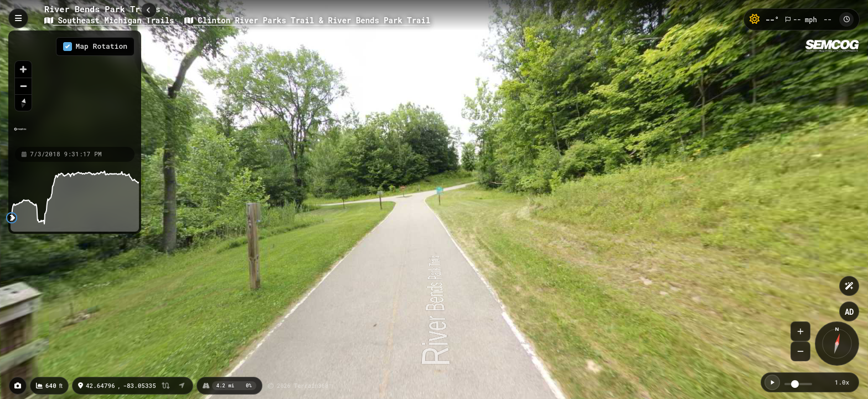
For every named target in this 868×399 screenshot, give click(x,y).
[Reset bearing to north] (23, 103)
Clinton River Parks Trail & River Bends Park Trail (307, 20)
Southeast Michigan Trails (112, 20)
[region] (75, 88)
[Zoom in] (23, 69)
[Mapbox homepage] (20, 134)
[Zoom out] (23, 86)
